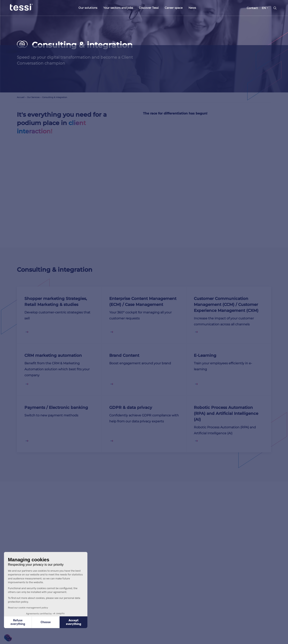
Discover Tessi (149, 8)
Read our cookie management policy (28, 608)
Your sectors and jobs (118, 8)
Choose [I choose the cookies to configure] (46, 622)
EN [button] (264, 8)
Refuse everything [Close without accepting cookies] (18, 622)
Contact (252, 8)
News (192, 8)
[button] (8, 638)
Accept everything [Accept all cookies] (74, 622)
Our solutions (88, 8)
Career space (174, 8)
